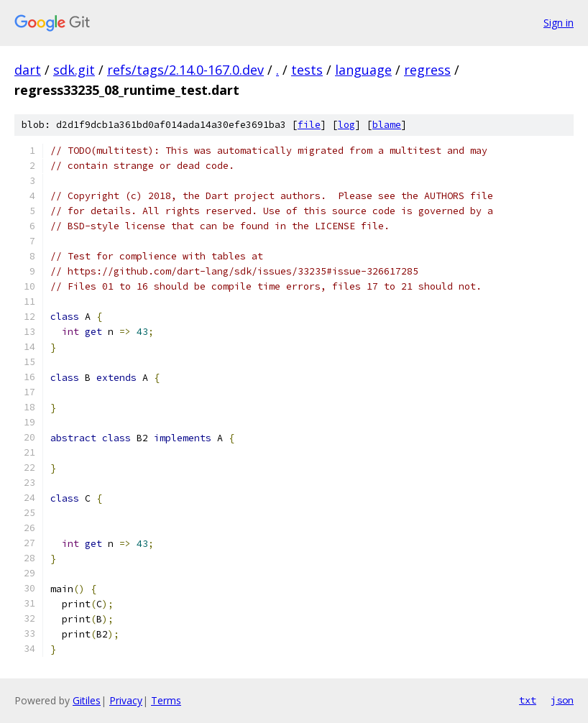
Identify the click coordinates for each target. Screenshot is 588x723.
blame (387, 125)
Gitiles (87, 700)
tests (307, 70)
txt (528, 700)
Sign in (559, 23)
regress (427, 70)
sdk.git (74, 70)
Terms (166, 700)
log (346, 125)
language (363, 70)
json (562, 700)
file (309, 125)
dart (28, 70)
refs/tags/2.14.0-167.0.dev (185, 70)
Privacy (126, 700)
